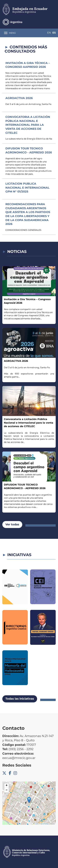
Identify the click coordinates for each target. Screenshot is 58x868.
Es (54, 33)
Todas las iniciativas (20, 699)
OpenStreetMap (44, 824)
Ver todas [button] (12, 524)
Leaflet (36, 824)
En (49, 33)
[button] (29, 800)
